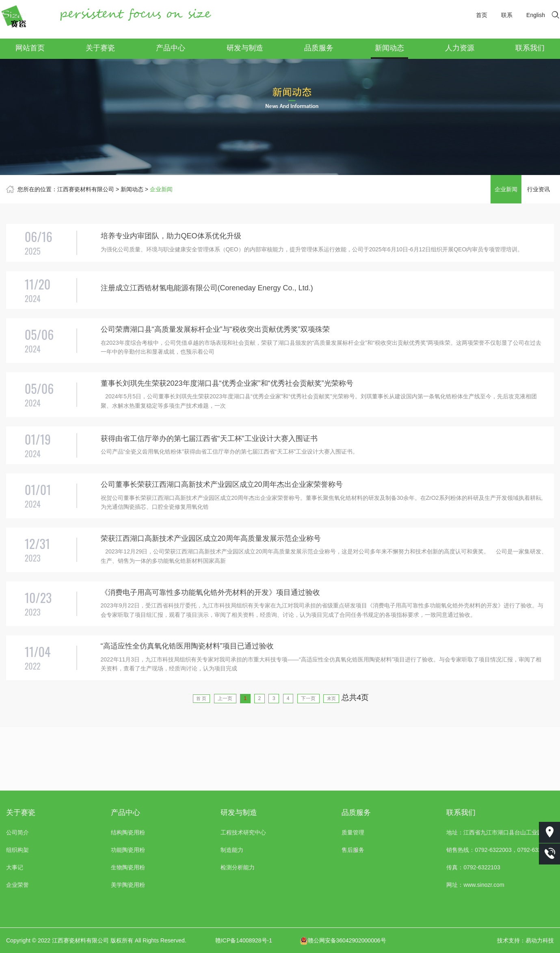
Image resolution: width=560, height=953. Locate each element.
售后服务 (353, 850)
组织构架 (17, 850)
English (536, 15)
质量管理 (353, 832)
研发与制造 (245, 48)
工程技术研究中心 (243, 832)
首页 (482, 15)
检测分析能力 (238, 867)
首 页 (168, 762)
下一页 (330, 762)
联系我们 (530, 48)
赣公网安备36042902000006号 (343, 940)
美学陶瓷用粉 (128, 885)
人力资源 (460, 48)
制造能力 (232, 850)
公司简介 (17, 832)
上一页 (205, 762)
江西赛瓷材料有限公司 (86, 189)
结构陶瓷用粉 (128, 832)
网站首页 (30, 48)
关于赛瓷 (100, 48)
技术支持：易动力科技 (525, 940)
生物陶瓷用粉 (128, 867)
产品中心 (171, 48)
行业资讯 (538, 189)
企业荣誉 (17, 885)
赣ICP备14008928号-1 (244, 940)
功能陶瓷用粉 (128, 850)
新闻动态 (389, 48)
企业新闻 (161, 189)
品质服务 (319, 48)
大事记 (15, 867)
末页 (366, 762)
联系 (507, 15)
